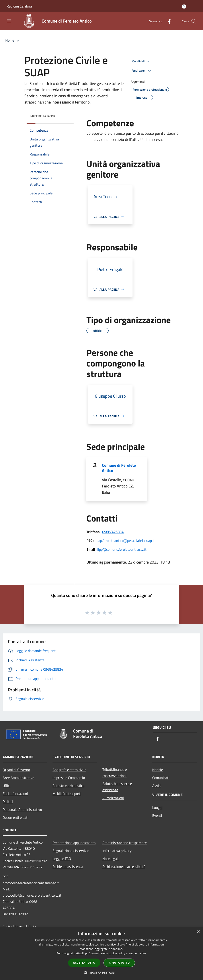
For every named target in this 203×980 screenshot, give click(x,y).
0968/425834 (113, 532)
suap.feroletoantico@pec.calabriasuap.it (125, 541)
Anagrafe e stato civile (69, 770)
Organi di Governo (16, 770)
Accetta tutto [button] (84, 963)
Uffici (7, 786)
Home (10, 40)
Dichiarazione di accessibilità (124, 867)
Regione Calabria (19, 6)
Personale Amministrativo (22, 809)
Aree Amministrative (18, 778)
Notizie (158, 770)
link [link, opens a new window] (144, 953)
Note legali (110, 859)
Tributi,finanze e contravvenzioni (115, 773)
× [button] (198, 932)
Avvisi (157, 786)
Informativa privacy (117, 851)
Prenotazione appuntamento (74, 843)
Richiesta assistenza (68, 867)
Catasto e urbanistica (68, 786)
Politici (8, 802)
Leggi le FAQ (62, 859)
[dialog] (101, 954)
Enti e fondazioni (15, 794)
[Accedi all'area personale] (184, 7)
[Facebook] (168, 21)
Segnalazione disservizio (71, 851)
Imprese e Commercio (69, 778)
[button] (101, 972)
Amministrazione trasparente (125, 843)
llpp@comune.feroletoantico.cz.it (122, 549)
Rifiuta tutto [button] (119, 963)
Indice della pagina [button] (42, 116)
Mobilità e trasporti (67, 794)
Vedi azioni (142, 71)
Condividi (141, 61)
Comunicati (161, 778)
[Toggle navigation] (9, 21)
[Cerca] (194, 21)
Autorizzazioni (113, 798)
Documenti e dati (16, 817)
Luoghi (157, 807)
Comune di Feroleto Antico (119, 468)
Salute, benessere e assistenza (117, 787)
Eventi (157, 815)
